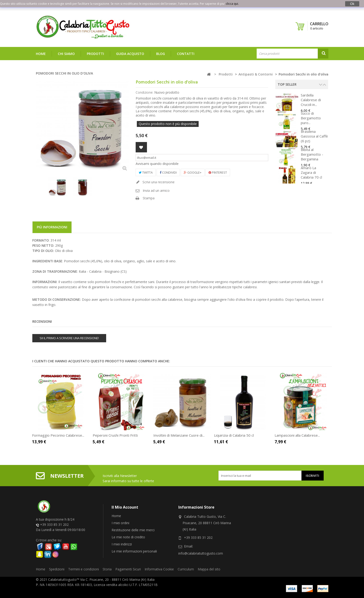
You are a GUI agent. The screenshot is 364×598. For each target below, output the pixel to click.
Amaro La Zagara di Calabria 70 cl (311, 172)
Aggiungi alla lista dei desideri (141, 147)
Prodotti (95, 54)
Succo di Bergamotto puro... (311, 118)
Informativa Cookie (159, 569)
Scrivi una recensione (158, 182)
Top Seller (287, 84)
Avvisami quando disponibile (157, 164)
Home (41, 54)
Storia (107, 569)
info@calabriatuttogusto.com (201, 553)
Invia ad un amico (156, 190)
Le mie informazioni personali (134, 551)
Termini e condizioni (84, 569)
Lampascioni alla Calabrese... (297, 435)
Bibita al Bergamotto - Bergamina (312, 154)
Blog (161, 54)
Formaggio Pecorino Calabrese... (58, 435)
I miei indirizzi (122, 544)
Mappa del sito (209, 569)
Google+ (193, 172)
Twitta (146, 172)
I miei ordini (120, 523)
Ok (352, 4)
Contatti (186, 54)
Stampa (149, 198)
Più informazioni (52, 227)
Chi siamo (66, 54)
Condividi (168, 172)
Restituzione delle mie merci (133, 530)
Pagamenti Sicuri (128, 569)
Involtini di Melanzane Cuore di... (179, 435)
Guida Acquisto (130, 54)
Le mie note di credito (128, 537)
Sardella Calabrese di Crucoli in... (311, 100)
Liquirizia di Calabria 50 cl (234, 435)
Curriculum (186, 569)
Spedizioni (57, 569)
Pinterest (218, 172)
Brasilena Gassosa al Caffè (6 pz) (314, 136)
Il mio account (125, 507)
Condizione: (144, 92)
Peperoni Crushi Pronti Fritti (115, 435)
